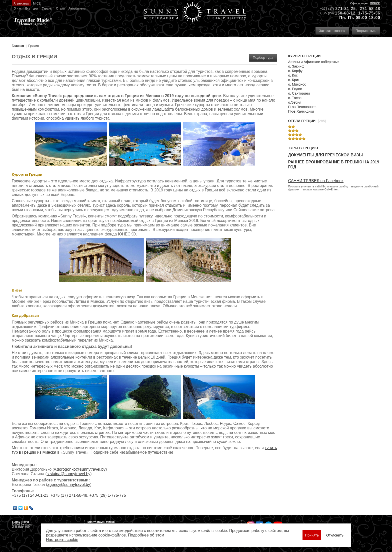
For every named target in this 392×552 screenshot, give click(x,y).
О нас (17, 9)
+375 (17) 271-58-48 (69, 495)
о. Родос (295, 89)
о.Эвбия (294, 102)
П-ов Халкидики (301, 111)
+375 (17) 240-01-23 (30, 495)
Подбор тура (263, 58)
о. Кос (293, 75)
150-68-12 (345, 13)
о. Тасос (295, 98)
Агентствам (21, 4)
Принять (312, 535)
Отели (60, 9)
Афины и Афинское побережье (313, 62)
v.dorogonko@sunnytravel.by (80, 469)
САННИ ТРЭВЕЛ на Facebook (316, 181)
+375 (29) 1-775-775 (107, 495)
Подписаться (366, 31)
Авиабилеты (77, 9)
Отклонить (335, 535)
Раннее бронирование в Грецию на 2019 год (333, 165)
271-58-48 (370, 9)
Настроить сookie (62, 540)
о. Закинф (296, 66)
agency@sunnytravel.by (69, 485)
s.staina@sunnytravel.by (69, 474)
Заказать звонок (332, 31)
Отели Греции (302, 121)
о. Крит (294, 80)
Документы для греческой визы (325, 155)
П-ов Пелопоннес (302, 107)
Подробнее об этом (146, 535)
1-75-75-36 (369, 13)
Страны (47, 9)
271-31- (343, 9)
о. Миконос (297, 84)
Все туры (32, 9)
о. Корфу (295, 71)
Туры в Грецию (303, 148)
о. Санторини (299, 93)
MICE (37, 4)
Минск (375, 3)
